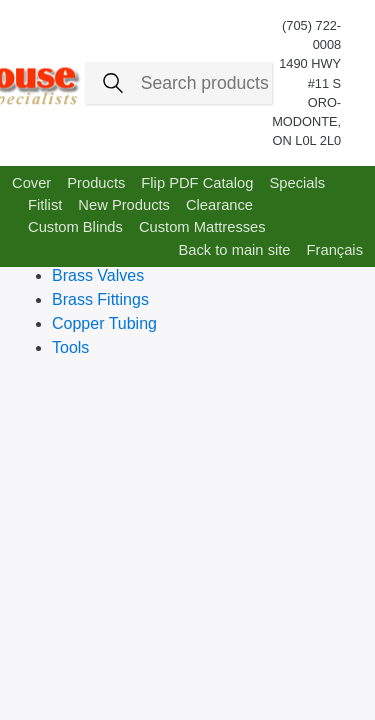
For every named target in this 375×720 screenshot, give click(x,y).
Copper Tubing (104, 323)
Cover (31, 183)
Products (96, 183)
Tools (70, 347)
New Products (124, 205)
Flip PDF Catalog (197, 183)
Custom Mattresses (202, 227)
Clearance (219, 205)
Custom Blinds (75, 227)
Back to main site (234, 250)
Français (335, 250)
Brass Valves (98, 275)
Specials (297, 183)
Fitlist (45, 205)
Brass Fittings (100, 299)
